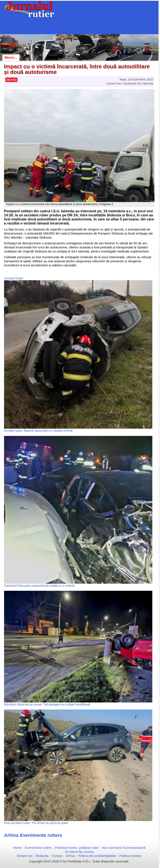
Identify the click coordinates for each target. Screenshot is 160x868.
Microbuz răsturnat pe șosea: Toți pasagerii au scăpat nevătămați (47, 704)
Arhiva (71, 856)
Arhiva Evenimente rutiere (33, 835)
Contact (57, 856)
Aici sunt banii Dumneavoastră (124, 848)
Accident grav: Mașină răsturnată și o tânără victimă (38, 431)
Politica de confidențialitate (97, 856)
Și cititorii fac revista (79, 852)
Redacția (42, 856)
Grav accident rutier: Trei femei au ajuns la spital (36, 823)
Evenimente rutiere (38, 848)
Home (17, 848)
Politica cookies (130, 856)
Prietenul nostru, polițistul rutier (77, 848)
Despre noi (25, 856)
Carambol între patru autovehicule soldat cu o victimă (39, 586)
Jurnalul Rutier (14, 278)
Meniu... (11, 58)
